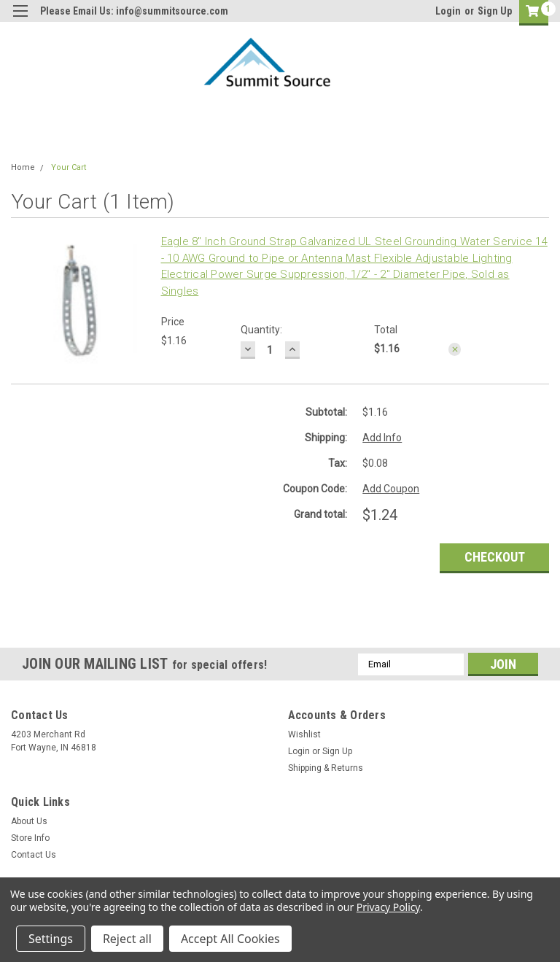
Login (448, 11)
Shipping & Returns (326, 768)
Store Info (30, 838)
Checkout (495, 557)
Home (23, 167)
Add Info (382, 438)
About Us (29, 821)
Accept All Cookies (230, 939)
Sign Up (495, 11)
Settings (51, 939)
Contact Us (34, 855)
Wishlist (304, 734)
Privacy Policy (388, 907)
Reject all (127, 939)
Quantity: (261, 330)
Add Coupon (391, 489)
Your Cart (69, 167)
